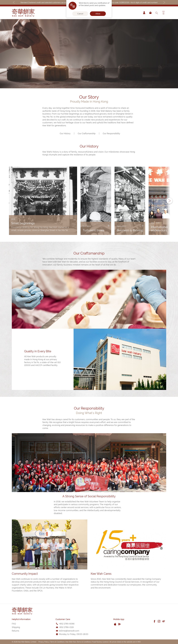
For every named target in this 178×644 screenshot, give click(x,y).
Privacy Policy (44, 642)
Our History (65, 133)
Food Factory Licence (100, 642)
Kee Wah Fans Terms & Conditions (78, 642)
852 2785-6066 (67, 623)
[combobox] (157, 13)
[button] (169, 201)
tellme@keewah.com (69, 631)
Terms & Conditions (57, 642)
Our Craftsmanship (87, 133)
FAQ (14, 623)
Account (144, 13)
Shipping (16, 627)
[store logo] (23, 13)
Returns (15, 631)
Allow (98, 14)
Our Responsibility (111, 133)
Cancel (80, 14)
